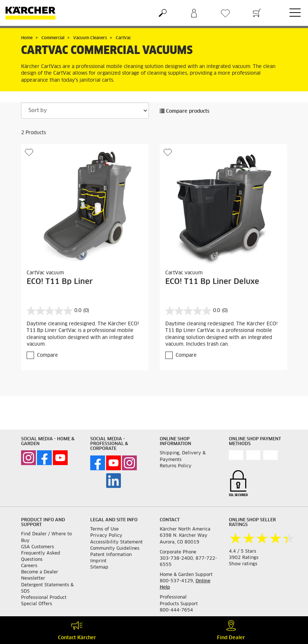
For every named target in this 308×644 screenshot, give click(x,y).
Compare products (185, 111)
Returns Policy (176, 466)
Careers (29, 566)
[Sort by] (85, 111)
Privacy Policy (106, 536)
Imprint (98, 561)
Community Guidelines (115, 549)
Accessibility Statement (116, 542)
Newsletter (33, 579)
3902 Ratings (244, 558)
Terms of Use (104, 529)
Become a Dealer (40, 572)
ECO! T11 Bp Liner (60, 282)
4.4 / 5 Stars (243, 552)
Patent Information (111, 555)
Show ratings (243, 564)
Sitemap (99, 567)
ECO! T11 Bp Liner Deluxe (212, 282)
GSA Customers (38, 547)
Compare (48, 355)
